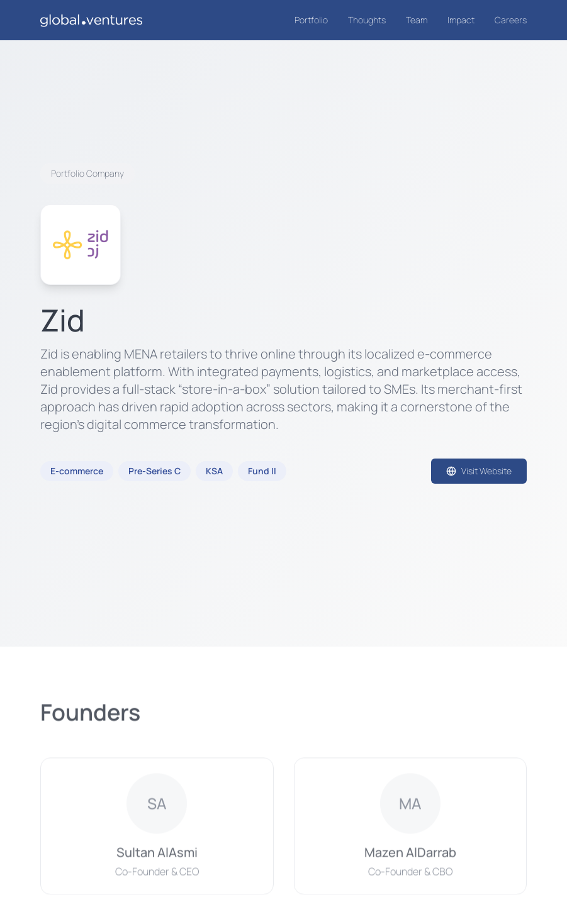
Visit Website (479, 471)
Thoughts (367, 20)
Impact (461, 20)
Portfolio (311, 20)
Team (417, 20)
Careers (511, 20)
